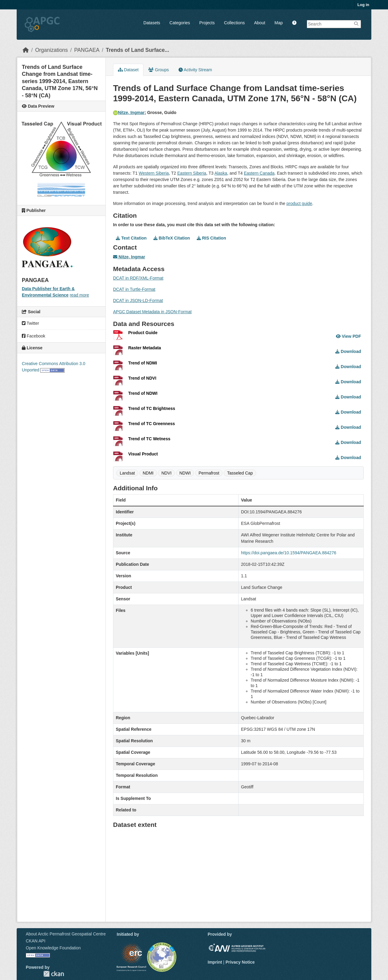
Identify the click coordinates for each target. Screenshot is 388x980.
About (260, 23)
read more (79, 295)
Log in (363, 5)
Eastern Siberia (192, 173)
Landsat (127, 473)
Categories (180, 23)
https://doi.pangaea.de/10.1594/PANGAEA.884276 (289, 553)
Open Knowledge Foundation (53, 948)
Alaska (221, 173)
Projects (207, 23)
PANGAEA (87, 50)
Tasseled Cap (240, 473)
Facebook (33, 336)
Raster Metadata (145, 348)
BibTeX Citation (172, 238)
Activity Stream (195, 70)
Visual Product (143, 454)
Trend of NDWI (143, 393)
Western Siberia (154, 173)
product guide (299, 203)
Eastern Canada (259, 173)
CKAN (54, 974)
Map (279, 23)
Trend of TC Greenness (152, 424)
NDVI (166, 473)
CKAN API (36, 941)
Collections (234, 23)
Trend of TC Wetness (149, 439)
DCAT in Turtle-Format (134, 289)
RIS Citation (211, 238)
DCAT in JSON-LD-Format (138, 300)
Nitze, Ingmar (129, 112)
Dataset (128, 70)
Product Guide (143, 333)
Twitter (30, 323)
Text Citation (131, 238)
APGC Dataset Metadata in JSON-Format (152, 312)
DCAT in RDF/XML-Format (138, 278)
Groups (159, 70)
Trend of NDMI (143, 363)
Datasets (152, 23)
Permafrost (209, 473)
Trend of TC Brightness (152, 408)
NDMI (148, 473)
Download (348, 351)
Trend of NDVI (142, 378)
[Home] (26, 50)
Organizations (52, 50)
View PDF (348, 336)
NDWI (185, 473)
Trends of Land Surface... (137, 50)
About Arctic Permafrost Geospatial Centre (66, 934)
